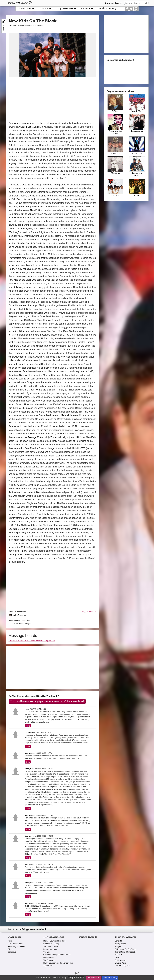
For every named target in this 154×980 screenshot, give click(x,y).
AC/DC (137, 188)
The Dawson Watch (51, 947)
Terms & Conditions (15, 944)
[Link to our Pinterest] (136, 9)
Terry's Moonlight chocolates (126, 952)
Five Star (115, 188)
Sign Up (109, 3)
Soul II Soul (26, 127)
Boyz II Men (137, 103)
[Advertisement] (53, 100)
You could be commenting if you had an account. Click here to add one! (47, 701)
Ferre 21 (118, 957)
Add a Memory (108, 8)
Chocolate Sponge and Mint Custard (57, 955)
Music (46, 8)
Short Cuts (119, 955)
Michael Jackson (69, 415)
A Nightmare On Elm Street (125, 949)
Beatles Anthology (50, 949)
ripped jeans (33, 178)
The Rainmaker (49, 960)
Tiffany (22, 331)
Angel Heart (48, 966)
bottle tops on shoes (55, 178)
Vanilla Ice (137, 146)
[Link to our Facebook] (127, 9)
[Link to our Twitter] (131, 9)
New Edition (36, 210)
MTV (80, 481)
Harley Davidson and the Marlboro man (58, 963)
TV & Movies (26, 8)
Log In (119, 3)
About (10, 941)
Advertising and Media (16, 947)
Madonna (51, 415)
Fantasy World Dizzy (51, 944)
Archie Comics (120, 960)
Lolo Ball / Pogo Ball (123, 966)
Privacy (11, 949)
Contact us (12, 952)
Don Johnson (49, 957)
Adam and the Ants (115, 124)
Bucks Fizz (115, 146)
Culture (87, 8)
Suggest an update (89, 612)
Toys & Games (67, 8)
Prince (42, 415)
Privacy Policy (110, 978)
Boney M (118, 941)
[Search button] (146, 3)
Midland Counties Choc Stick (54, 941)
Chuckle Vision (121, 963)
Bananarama (137, 123)
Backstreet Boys (17, 529)
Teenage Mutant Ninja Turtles (43, 437)
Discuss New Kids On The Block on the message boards (32, 641)
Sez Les (47, 952)
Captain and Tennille (137, 167)
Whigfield (118, 947)
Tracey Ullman (120, 944)
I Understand (94, 978)
